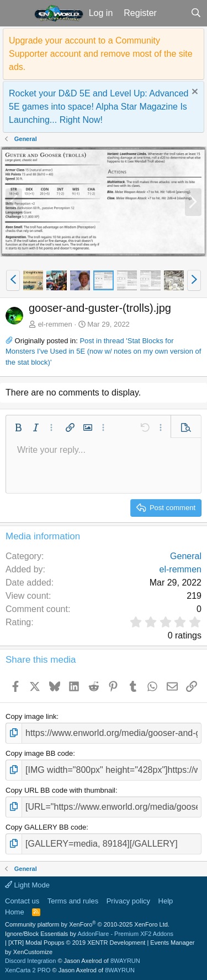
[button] (16, 13)
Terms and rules (73, 901)
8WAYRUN (125, 961)
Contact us (22, 901)
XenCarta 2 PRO (28, 970)
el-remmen (55, 324)
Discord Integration (30, 961)
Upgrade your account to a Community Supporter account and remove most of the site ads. (101, 54)
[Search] (196, 13)
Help (166, 901)
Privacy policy (128, 901)
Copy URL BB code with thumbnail (60, 790)
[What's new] (174, 13)
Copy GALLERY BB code (46, 827)
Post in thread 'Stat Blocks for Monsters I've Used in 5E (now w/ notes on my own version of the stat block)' (103, 351)
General (186, 556)
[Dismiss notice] (193, 93)
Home (15, 912)
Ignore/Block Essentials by (89, 934)
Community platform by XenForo (87, 924)
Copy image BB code (39, 753)
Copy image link (31, 716)
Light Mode (27, 885)
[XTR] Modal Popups (77, 943)
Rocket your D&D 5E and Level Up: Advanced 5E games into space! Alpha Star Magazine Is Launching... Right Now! (99, 107)
